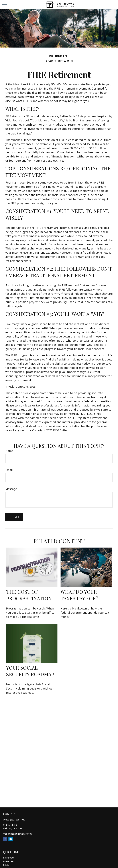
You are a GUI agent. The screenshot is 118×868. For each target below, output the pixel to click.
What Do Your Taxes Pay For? (79, 595)
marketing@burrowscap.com (17, 834)
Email (9, 470)
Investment (9, 861)
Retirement (9, 858)
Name (9, 451)
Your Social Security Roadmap (30, 671)
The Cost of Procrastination (29, 595)
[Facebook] (5, 839)
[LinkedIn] (11, 839)
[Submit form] (14, 517)
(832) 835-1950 (18, 820)
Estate (6, 865)
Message (11, 489)
